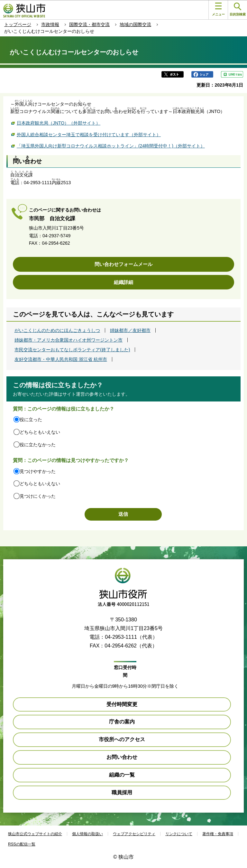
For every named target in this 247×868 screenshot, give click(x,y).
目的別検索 (238, 9)
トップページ (18, 24)
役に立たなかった (38, 445)
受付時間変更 (122, 704)
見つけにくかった (38, 496)
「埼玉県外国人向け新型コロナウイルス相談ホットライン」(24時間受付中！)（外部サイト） (111, 145)
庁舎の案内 (122, 722)
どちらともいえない (40, 432)
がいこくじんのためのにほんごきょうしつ (57, 330)
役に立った (31, 420)
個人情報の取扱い (87, 834)
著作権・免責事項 (218, 834)
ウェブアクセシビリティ (134, 834)
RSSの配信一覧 (22, 844)
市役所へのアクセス (122, 739)
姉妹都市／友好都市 (130, 330)
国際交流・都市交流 (89, 24)
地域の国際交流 (135, 24)
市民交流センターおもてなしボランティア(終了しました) (72, 350)
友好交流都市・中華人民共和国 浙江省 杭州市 (61, 359)
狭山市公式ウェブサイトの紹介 (35, 834)
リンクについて (179, 834)
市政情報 (50, 24)
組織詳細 (123, 282)
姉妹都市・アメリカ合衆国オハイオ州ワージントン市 (69, 340)
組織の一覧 (122, 775)
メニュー (218, 9)
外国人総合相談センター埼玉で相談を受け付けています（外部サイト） (89, 134)
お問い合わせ (122, 757)
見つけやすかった (38, 471)
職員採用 (122, 793)
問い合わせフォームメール (123, 264)
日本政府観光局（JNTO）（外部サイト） (59, 123)
